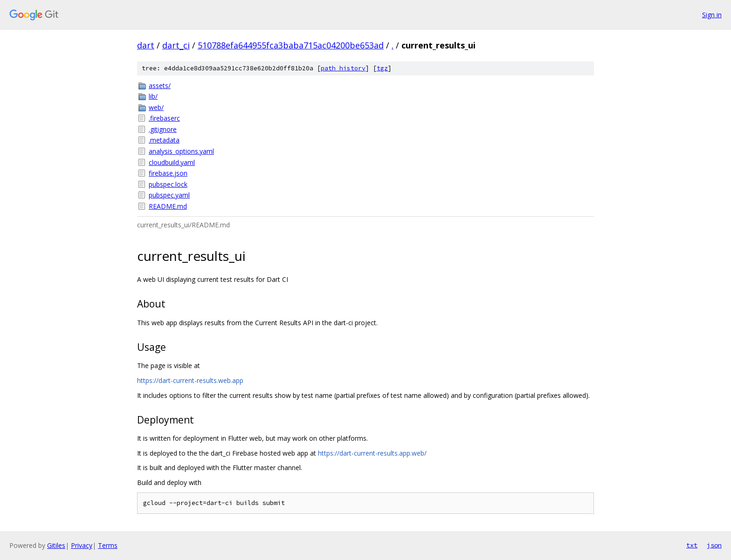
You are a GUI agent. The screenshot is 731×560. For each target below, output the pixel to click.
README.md (168, 206)
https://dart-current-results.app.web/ (372, 453)
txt (692, 545)
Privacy (82, 545)
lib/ (153, 96)
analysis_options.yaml (181, 151)
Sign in (712, 15)
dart (146, 45)
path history (343, 68)
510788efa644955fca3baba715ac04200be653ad (291, 45)
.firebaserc (164, 118)
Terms (108, 545)
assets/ (160, 85)
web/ (156, 107)
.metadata (164, 140)
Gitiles (56, 545)
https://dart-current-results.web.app (190, 380)
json (714, 545)
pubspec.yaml (169, 195)
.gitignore (163, 129)
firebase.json (168, 173)
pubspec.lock (168, 184)
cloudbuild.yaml (172, 162)
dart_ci (176, 45)
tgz (382, 68)
